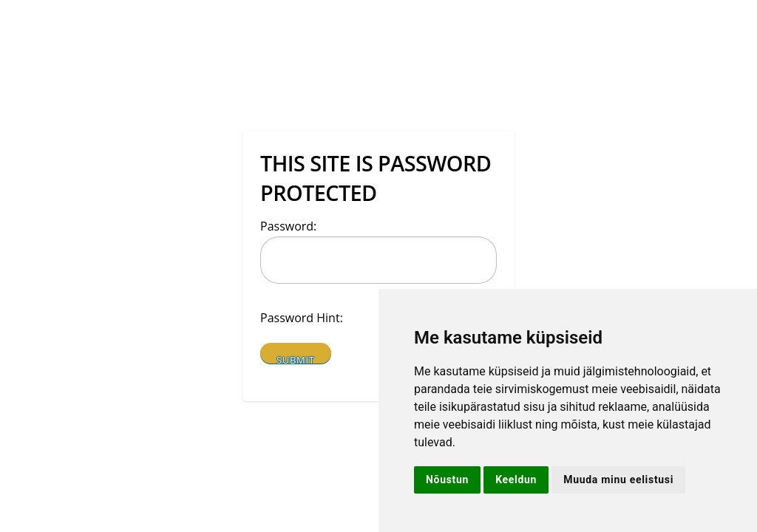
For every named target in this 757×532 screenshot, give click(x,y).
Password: (288, 226)
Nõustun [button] (447, 480)
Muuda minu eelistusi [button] (618, 480)
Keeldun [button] (516, 480)
